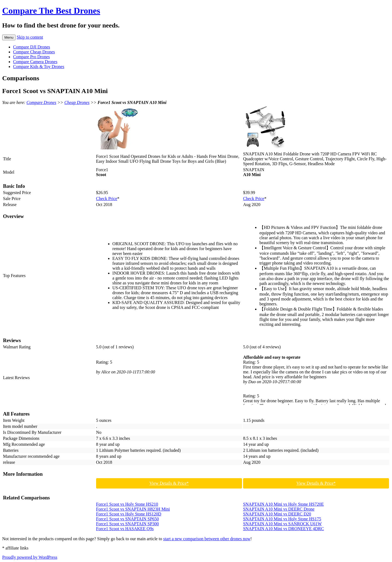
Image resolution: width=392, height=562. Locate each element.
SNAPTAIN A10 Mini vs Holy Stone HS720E (284, 504)
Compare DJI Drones (32, 47)
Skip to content (30, 37)
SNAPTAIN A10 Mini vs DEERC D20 (277, 514)
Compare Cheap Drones (34, 52)
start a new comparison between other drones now (207, 539)
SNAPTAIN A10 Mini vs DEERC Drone (279, 509)
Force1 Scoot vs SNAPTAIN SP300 (128, 524)
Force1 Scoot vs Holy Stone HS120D (129, 514)
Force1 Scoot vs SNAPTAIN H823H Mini (133, 509)
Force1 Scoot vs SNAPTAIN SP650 (128, 519)
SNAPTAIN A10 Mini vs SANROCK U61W (282, 524)
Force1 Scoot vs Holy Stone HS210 (127, 504)
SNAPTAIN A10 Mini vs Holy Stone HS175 (282, 519)
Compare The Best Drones (51, 11)
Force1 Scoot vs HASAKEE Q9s (125, 529)
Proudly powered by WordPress (30, 557)
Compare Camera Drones (35, 62)
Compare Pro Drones (31, 57)
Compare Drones (41, 102)
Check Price (107, 199)
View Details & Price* (169, 483)
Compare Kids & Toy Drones (39, 67)
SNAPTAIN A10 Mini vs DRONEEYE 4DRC (284, 529)
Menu (9, 37)
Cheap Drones (77, 102)
